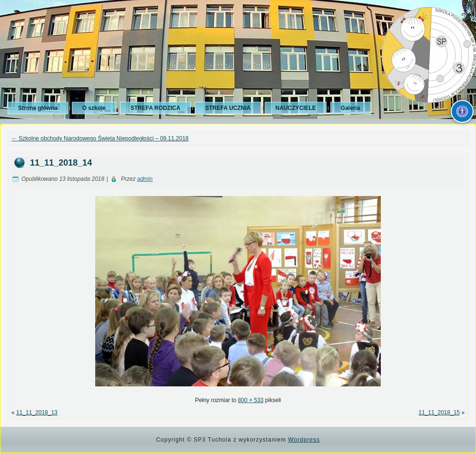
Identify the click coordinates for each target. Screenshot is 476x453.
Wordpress (304, 440)
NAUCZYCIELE (295, 108)
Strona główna (38, 108)
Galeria (351, 108)
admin (145, 179)
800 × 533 (251, 400)
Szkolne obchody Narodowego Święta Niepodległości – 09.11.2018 (100, 138)
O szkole (94, 108)
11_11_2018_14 (61, 163)
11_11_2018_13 (37, 413)
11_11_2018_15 (439, 413)
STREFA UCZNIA (228, 108)
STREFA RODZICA (155, 108)
